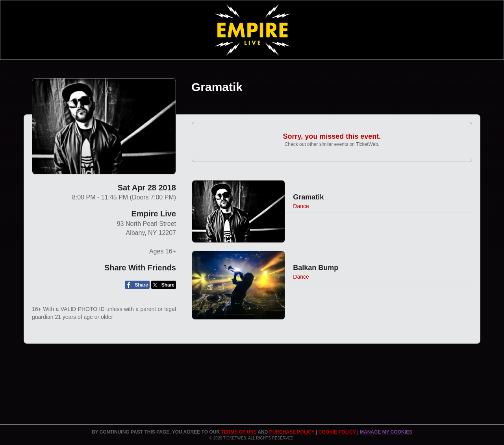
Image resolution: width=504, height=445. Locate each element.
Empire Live (154, 214)
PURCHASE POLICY (293, 432)
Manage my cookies (386, 432)
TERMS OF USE (239, 432)
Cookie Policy (338, 432)
